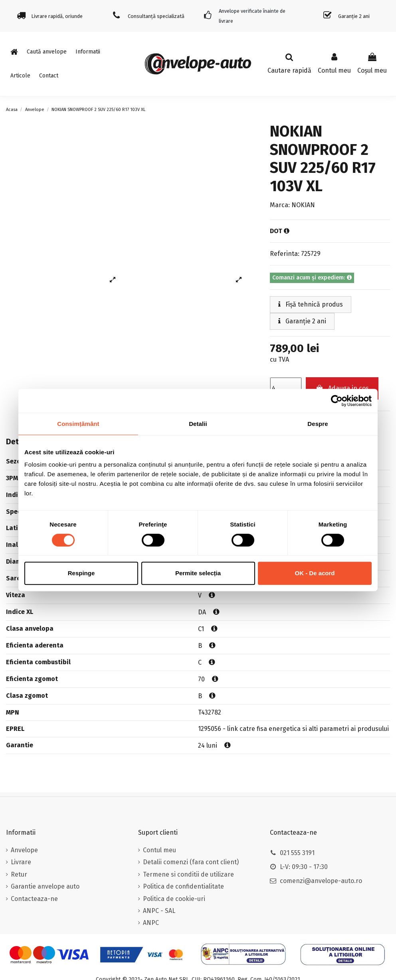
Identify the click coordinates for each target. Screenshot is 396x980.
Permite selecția (198, 573)
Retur (19, 874)
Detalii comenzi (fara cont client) (191, 862)
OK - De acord (315, 573)
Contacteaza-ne (34, 899)
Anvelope (24, 850)
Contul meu (159, 850)
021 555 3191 (297, 853)
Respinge (81, 573)
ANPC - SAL (159, 911)
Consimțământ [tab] (78, 424)
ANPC (151, 923)
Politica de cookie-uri (174, 899)
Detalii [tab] (198, 424)
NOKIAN (303, 205)
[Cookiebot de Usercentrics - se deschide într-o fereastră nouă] (337, 401)
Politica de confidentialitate (183, 886)
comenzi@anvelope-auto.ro (321, 881)
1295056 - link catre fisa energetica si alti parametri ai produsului (293, 729)
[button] (88, 52)
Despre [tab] (318, 424)
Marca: (280, 205)
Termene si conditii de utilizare (188, 874)
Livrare (21, 862)
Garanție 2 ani (302, 321)
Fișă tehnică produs (311, 304)
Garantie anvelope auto (45, 886)
